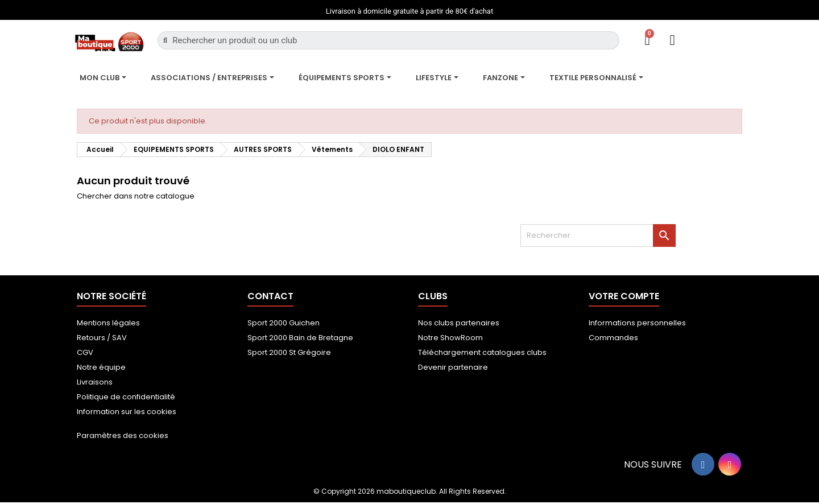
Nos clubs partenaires (459, 323)
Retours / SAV (102, 338)
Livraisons (95, 382)
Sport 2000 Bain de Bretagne (300, 338)
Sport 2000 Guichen (284, 323)
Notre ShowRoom (450, 338)
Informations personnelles (637, 323)
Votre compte (624, 296)
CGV (85, 352)
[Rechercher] (598, 236)
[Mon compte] (673, 40)
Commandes (613, 338)
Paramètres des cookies (123, 435)
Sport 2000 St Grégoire (289, 352)
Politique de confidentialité (126, 397)
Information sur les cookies (127, 412)
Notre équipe (101, 367)
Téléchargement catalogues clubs (482, 352)
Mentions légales (108, 323)
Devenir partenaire (453, 367)
